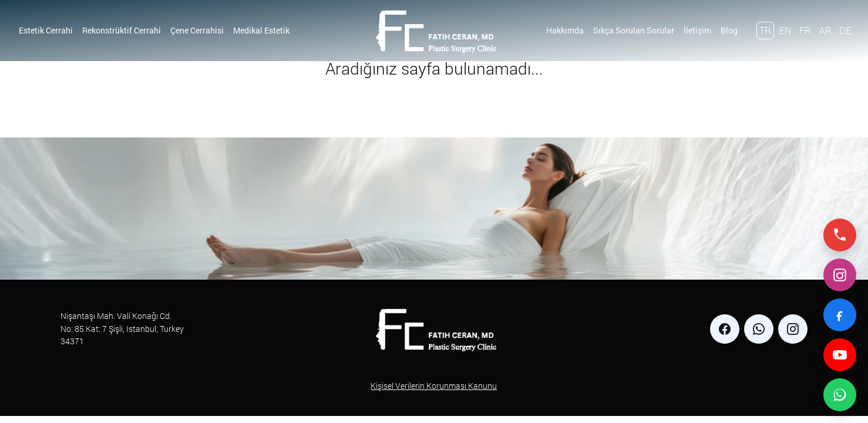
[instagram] (793, 329)
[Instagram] (840, 275)
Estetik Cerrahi (46, 30)
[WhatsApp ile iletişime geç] (840, 395)
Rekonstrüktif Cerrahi (122, 30)
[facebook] (725, 329)
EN (785, 30)
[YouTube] (840, 355)
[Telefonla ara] (840, 235)
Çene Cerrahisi (197, 30)
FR (805, 30)
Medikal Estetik (261, 30)
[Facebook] (840, 315)
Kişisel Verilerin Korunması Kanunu (434, 386)
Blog (729, 30)
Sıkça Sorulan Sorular (634, 30)
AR (825, 30)
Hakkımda (565, 30)
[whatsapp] (759, 329)
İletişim (697, 30)
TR (765, 30)
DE (845, 30)
